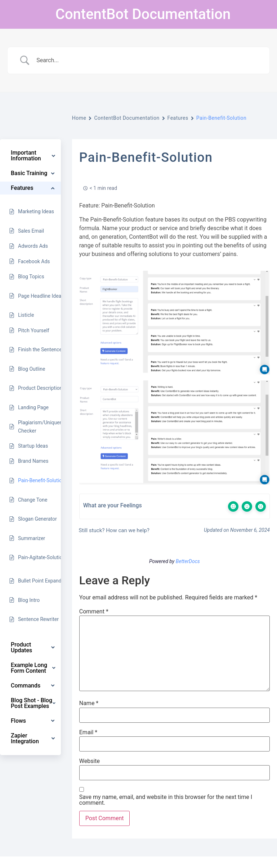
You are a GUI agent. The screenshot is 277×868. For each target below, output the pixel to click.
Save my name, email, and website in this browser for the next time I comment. (166, 800)
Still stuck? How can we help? (113, 530)
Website (90, 761)
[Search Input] (148, 60)
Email (88, 732)
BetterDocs (188, 561)
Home (79, 118)
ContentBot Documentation (143, 14)
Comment (94, 612)
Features (178, 118)
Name (89, 703)
